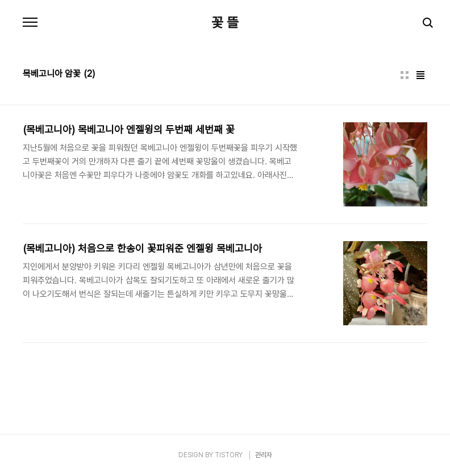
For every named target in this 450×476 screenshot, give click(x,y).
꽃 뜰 (225, 23)
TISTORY (229, 455)
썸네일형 (405, 75)
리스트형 (420, 75)
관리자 (264, 455)
